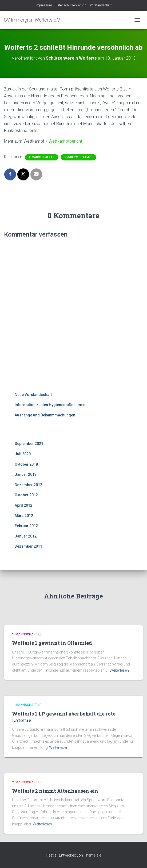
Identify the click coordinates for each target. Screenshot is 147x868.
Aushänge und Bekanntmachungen (45, 415)
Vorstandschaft (101, 5)
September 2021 (29, 444)
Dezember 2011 (28, 546)
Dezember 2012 (28, 485)
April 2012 (23, 505)
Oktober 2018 (26, 464)
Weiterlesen (119, 670)
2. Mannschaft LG (42, 157)
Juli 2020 (23, 454)
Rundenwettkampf (78, 157)
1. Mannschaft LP (27, 705)
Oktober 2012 (26, 495)
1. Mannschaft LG (27, 634)
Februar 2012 (26, 526)
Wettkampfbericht (65, 141)
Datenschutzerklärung (71, 5)
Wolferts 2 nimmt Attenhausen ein (55, 791)
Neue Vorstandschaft (33, 395)
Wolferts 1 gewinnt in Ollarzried (52, 643)
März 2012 (24, 516)
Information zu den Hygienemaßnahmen (50, 405)
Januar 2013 (26, 474)
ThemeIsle (92, 855)
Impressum (44, 5)
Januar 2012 (26, 536)
